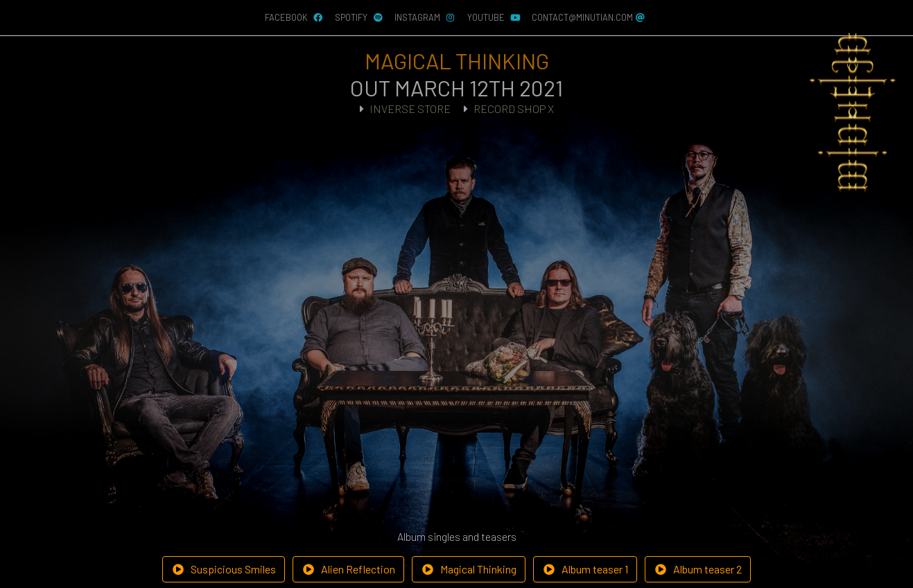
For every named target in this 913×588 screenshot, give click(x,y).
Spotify (359, 17)
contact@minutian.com (589, 17)
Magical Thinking (469, 569)
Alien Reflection (348, 569)
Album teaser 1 (585, 569)
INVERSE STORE (410, 109)
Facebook (294, 17)
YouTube (494, 17)
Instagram (425, 17)
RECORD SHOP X (514, 109)
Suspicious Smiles (224, 569)
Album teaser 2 (698, 569)
